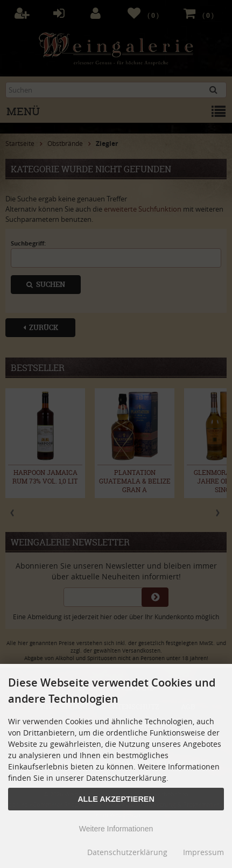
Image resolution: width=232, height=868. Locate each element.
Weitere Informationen (116, 829)
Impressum (203, 852)
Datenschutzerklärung (127, 852)
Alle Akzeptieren (116, 799)
